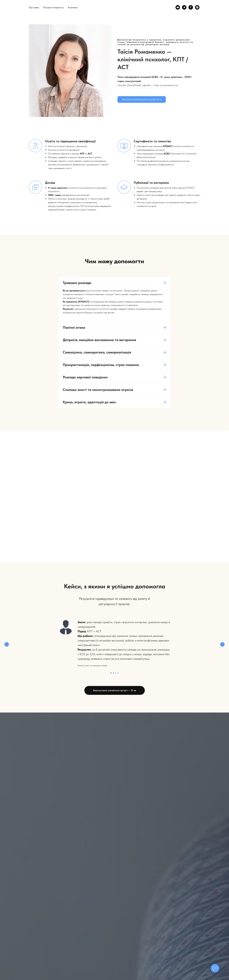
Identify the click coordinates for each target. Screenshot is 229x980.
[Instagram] (197, 7)
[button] (142, 99)
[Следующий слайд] (222, 644)
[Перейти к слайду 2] (113, 673)
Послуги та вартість (53, 7)
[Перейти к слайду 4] (118, 673)
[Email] (178, 7)
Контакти (73, 7)
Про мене (34, 7)
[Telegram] (184, 7)
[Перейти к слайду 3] (116, 673)
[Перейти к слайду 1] (111, 673)
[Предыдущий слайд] (7, 644)
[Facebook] (191, 7)
